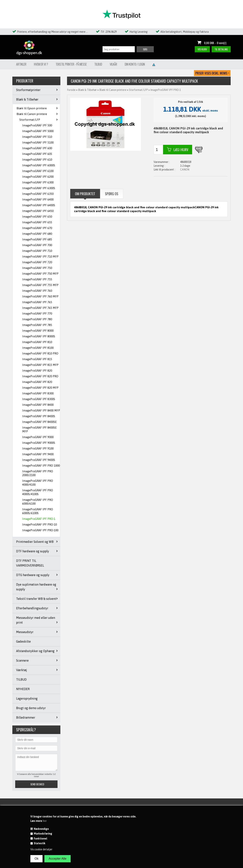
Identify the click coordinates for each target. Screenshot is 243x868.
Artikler (21, 64)
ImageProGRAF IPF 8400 (38, 405)
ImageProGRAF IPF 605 (37, 154)
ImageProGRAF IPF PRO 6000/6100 (38, 502)
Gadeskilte (23, 641)
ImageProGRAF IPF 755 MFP (40, 285)
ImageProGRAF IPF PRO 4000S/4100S (38, 492)
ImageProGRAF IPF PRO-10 (39, 524)
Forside (71, 90)
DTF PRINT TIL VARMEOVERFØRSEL (30, 563)
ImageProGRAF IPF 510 (37, 137)
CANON (185, 170)
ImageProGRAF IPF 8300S (39, 399)
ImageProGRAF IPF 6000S (39, 165)
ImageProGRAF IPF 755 (37, 279)
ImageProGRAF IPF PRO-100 (40, 530)
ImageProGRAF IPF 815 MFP (40, 365)
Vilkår (113, 64)
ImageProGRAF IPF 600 (37, 148)
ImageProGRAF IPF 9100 (38, 448)
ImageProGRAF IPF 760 (37, 291)
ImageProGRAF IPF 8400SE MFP (39, 429)
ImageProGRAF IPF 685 (37, 239)
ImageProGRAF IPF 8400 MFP (41, 410)
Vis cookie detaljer (41, 849)
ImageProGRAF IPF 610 (37, 160)
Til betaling (221, 49)
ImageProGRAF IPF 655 (37, 222)
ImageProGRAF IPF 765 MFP (40, 308)
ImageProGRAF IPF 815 (37, 359)
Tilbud (98, 64)
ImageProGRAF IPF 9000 (38, 437)
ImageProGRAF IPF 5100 (38, 142)
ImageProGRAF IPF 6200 (38, 177)
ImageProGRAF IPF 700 (37, 245)
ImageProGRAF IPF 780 (37, 319)
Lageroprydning (27, 698)
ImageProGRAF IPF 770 (37, 314)
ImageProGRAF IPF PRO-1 (39, 519)
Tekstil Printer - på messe (71, 64)
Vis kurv (202, 49)
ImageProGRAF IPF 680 (37, 234)
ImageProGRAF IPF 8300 (38, 393)
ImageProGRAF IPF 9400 (38, 454)
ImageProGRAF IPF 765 (37, 302)
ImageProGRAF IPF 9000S (39, 443)
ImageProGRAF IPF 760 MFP (40, 296)
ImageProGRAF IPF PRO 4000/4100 (38, 483)
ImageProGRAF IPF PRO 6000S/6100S (38, 511)
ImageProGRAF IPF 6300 (38, 182)
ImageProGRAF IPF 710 (37, 251)
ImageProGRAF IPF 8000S (39, 336)
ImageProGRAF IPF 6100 (38, 171)
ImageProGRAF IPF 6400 (38, 199)
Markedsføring (43, 834)
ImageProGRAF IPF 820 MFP (40, 388)
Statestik (40, 843)
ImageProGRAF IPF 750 (37, 268)
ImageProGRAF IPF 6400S (39, 205)
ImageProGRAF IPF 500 (37, 125)
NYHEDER (23, 689)
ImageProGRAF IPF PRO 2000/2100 (38, 473)
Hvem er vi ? (41, 64)
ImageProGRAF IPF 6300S (39, 188)
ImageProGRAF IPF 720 (37, 262)
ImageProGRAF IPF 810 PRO (40, 353)
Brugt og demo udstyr (31, 708)
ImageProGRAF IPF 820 (37, 371)
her (45, 821)
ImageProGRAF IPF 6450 (38, 211)
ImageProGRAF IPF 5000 (38, 131)
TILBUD (21, 679)
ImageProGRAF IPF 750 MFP (40, 274)
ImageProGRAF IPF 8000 (38, 331)
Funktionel (40, 839)
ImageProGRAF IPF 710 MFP (40, 256)
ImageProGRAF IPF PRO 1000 (41, 466)
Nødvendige (41, 829)
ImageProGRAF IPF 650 (37, 217)
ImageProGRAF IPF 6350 (38, 194)
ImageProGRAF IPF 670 (37, 228)
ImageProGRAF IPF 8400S (39, 416)
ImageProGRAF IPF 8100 (38, 348)
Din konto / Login (135, 64)
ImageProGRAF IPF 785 (37, 325)
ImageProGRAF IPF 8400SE (39, 422)
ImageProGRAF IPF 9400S (39, 460)
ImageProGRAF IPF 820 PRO (40, 376)
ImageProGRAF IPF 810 (37, 342)
